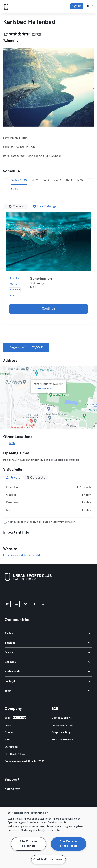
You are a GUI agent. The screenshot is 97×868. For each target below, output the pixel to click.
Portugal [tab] (48, 681)
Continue (49, 309)
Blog (7, 740)
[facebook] (35, 604)
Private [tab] (13, 477)
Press (8, 725)
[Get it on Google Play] (46, 592)
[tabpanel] (48, 499)
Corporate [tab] (36, 477)
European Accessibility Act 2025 (24, 761)
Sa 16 (14, 189)
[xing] (44, 604)
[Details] (48, 242)
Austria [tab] (48, 633)
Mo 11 (35, 180)
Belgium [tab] (48, 643)
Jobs (8, 718)
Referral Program (62, 740)
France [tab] (48, 652)
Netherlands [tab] (48, 672)
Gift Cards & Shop (15, 754)
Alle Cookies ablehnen (28, 844)
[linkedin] (17, 604)
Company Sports (62, 718)
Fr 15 (80, 180)
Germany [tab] (48, 662)
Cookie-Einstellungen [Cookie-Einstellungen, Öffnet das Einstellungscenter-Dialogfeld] (48, 860)
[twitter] (26, 604)
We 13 (57, 180)
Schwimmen (41, 279)
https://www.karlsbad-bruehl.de (22, 556)
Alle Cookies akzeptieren (69, 844)
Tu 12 (46, 180)
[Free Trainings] (45, 206)
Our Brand (11, 747)
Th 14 (69, 180)
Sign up (77, 6)
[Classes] (16, 206)
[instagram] (8, 604)
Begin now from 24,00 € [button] (26, 347)
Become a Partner (63, 725)
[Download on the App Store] (18, 592)
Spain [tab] (48, 691)
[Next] (91, 180)
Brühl (12, 443)
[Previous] (6, 180)
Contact (10, 732)
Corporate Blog (61, 732)
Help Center (12, 789)
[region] (48, 837)
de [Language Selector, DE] (89, 6)
